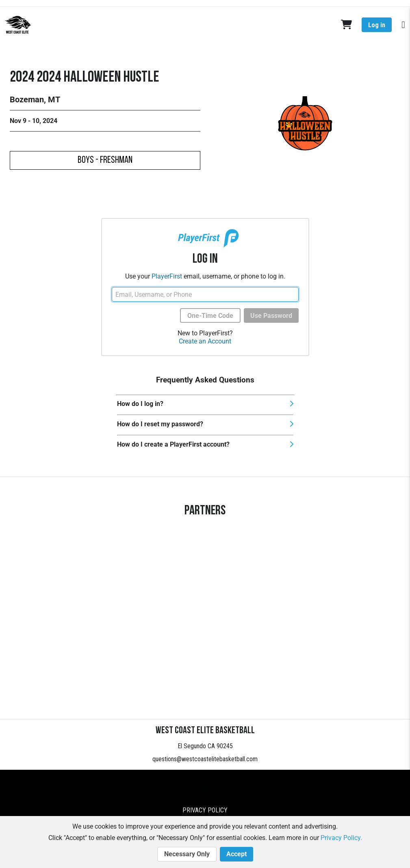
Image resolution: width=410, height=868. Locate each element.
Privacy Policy (205, 810)
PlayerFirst (167, 276)
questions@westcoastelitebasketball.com (205, 759)
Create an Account (205, 341)
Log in (377, 25)
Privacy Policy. (341, 838)
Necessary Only (187, 854)
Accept (236, 854)
